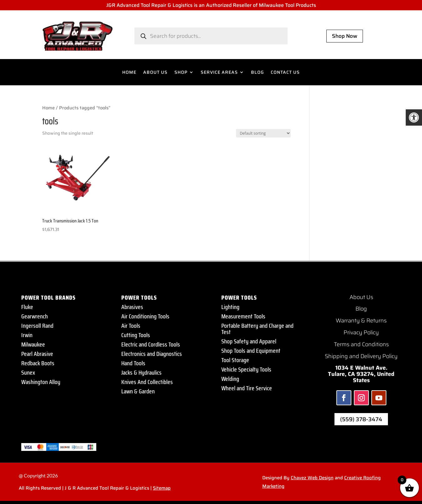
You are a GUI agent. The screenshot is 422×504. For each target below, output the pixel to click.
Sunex (28, 372)
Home (48, 108)
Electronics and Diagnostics (152, 354)
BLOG (257, 73)
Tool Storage (235, 360)
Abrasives (132, 307)
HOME (129, 73)
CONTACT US (285, 73)
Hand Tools (133, 363)
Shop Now (345, 36)
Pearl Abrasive (37, 354)
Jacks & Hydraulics (141, 372)
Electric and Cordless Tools (151, 344)
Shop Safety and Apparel (249, 341)
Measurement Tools (243, 316)
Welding (230, 379)
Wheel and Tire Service (247, 388)
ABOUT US (155, 73)
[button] (414, 117)
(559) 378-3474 (361, 419)
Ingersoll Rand (37, 326)
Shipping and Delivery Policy (361, 356)
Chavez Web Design (312, 478)
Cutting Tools (136, 335)
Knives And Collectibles (147, 382)
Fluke (27, 307)
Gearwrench (35, 316)
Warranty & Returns (361, 321)
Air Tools (131, 326)
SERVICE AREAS (219, 73)
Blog (361, 309)
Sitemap (162, 488)
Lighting (230, 307)
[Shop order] (263, 133)
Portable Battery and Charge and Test (257, 329)
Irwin (27, 335)
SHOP (181, 73)
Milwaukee (33, 344)
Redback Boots (38, 363)
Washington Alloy (41, 382)
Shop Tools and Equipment (251, 351)
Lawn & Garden (138, 391)
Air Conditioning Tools (145, 316)
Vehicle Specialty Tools (246, 369)
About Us (361, 297)
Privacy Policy (361, 332)
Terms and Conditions (361, 344)
